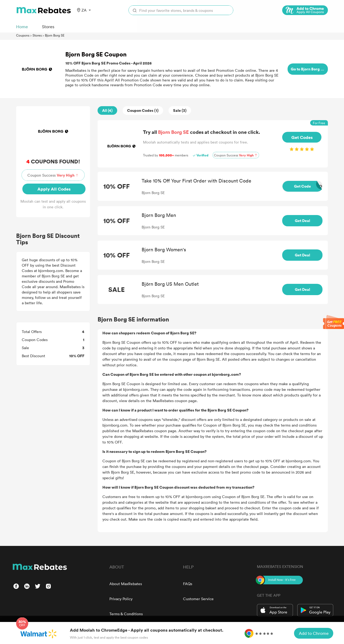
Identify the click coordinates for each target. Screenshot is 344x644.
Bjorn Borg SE (55, 35)
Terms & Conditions (126, 614)
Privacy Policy (121, 599)
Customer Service (198, 599)
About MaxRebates (126, 584)
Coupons (23, 35)
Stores (37, 35)
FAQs (188, 584)
